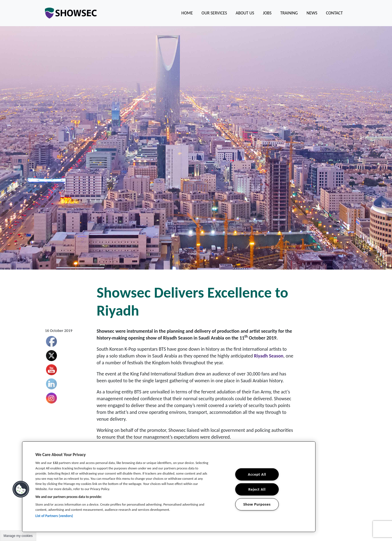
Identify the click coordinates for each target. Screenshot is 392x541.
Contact (334, 13)
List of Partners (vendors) (54, 516)
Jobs (267, 13)
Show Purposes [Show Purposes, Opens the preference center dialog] (257, 504)
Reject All (257, 489)
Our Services (214, 13)
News (312, 13)
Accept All (257, 474)
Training (289, 13)
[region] (169, 487)
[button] (21, 489)
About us (245, 13)
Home (187, 13)
